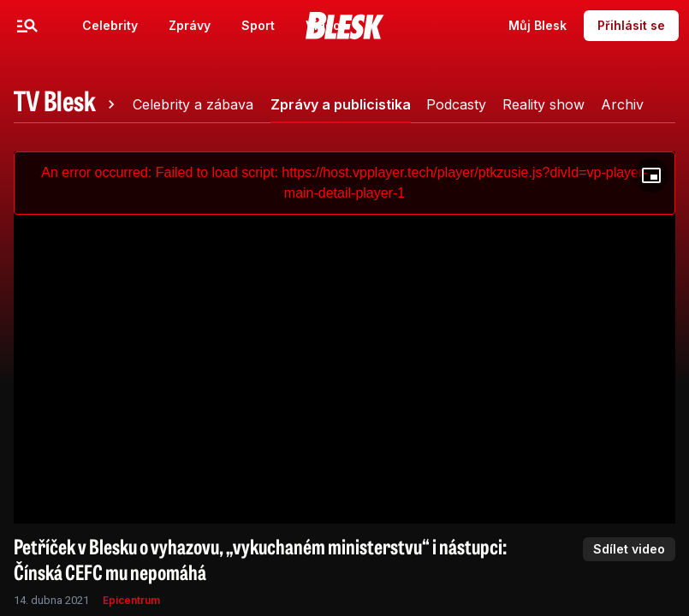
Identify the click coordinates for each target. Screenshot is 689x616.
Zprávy (190, 25)
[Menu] (27, 26)
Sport (258, 25)
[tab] (67, 104)
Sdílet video (629, 549)
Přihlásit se (631, 25)
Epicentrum (131, 600)
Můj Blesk (538, 25)
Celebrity (110, 25)
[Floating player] (651, 175)
